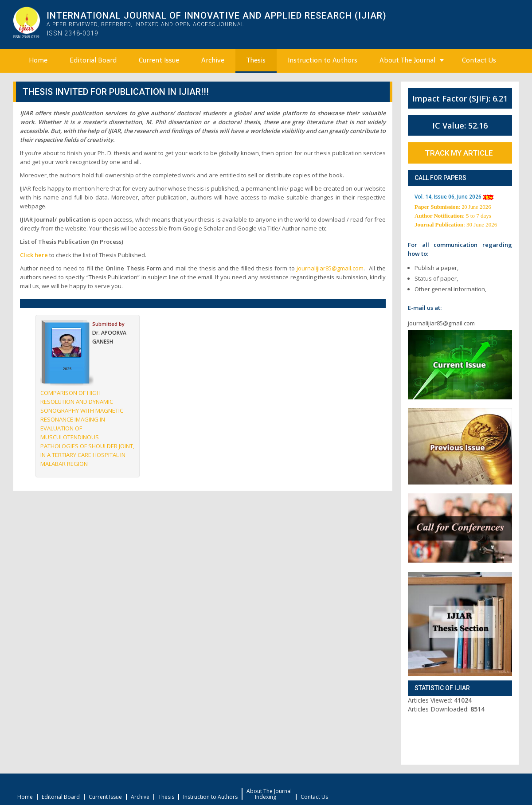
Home (38, 60)
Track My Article (459, 153)
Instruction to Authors (323, 60)
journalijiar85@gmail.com (330, 268)
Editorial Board (93, 60)
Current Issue (159, 60)
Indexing (266, 797)
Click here (34, 255)
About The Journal (407, 60)
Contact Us (479, 60)
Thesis (256, 60)
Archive (213, 60)
